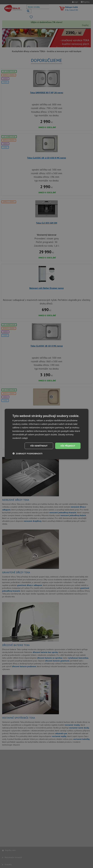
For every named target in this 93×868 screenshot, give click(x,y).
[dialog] (47, 434)
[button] (28, 453)
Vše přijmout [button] (68, 446)
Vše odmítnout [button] (39, 446)
